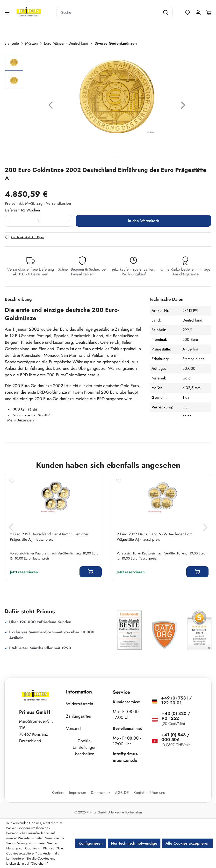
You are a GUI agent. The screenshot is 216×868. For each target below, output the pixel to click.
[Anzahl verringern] (9, 221)
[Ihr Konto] (198, 13)
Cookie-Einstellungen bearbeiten (85, 747)
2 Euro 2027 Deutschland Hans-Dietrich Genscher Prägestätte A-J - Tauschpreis (49, 537)
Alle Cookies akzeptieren (187, 843)
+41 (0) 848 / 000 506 (175, 737)
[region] (108, 106)
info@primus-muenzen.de (126, 757)
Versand (73, 728)
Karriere (58, 793)
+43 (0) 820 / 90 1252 (176, 716)
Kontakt (140, 793)
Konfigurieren (91, 843)
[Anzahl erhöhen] (68, 221)
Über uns (157, 793)
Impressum (78, 793)
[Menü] (8, 12)
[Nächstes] (183, 106)
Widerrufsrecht (79, 704)
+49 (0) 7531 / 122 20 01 (176, 700)
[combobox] (108, 13)
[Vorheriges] (51, 106)
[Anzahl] (39, 221)
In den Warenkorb (144, 221)
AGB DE (122, 793)
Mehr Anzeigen (21, 420)
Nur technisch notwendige (134, 843)
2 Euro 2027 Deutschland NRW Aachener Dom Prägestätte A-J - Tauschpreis (155, 537)
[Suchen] (166, 13)
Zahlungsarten (79, 716)
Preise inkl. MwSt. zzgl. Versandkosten (38, 203)
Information (79, 692)
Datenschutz (101, 793)
